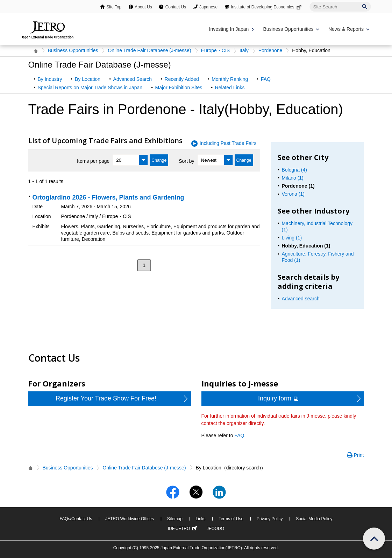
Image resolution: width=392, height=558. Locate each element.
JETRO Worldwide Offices (130, 519)
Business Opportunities (73, 50)
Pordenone (270, 50)
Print (359, 455)
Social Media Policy (314, 519)
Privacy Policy (270, 519)
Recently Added (182, 79)
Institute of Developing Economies (267, 7)
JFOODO (215, 529)
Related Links (230, 88)
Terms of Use (231, 519)
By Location (88, 79)
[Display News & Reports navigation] (348, 29)
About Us (143, 7)
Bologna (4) (294, 170)
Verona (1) (293, 194)
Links (201, 519)
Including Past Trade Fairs (228, 143)
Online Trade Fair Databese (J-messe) (149, 50)
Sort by (186, 161)
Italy (244, 50)
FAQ (266, 79)
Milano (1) (293, 178)
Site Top (114, 7)
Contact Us (176, 7)
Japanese (208, 7)
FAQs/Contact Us (76, 519)
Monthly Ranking (230, 79)
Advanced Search (133, 79)
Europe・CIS (215, 50)
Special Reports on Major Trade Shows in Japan (90, 88)
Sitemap (175, 519)
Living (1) (292, 238)
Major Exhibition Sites (179, 88)
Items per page (93, 161)
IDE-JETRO (183, 529)
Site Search (310, 2)
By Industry (50, 79)
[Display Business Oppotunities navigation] (291, 29)
